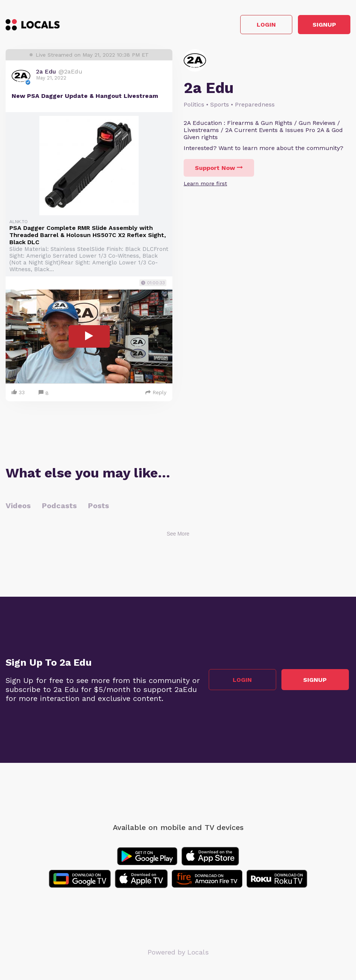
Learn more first (205, 185)
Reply (156, 394)
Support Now (219, 170)
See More (178, 535)
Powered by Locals (178, 954)
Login (244, 26)
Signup (317, 26)
